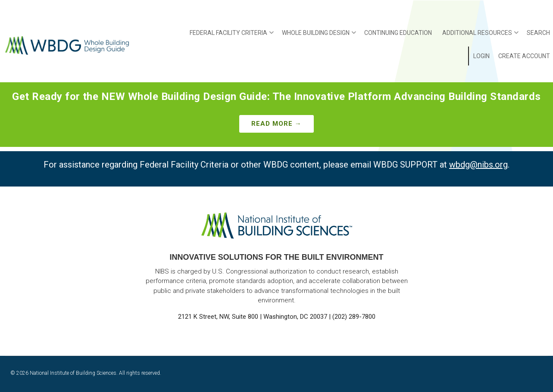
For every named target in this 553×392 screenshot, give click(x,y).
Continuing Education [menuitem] (398, 33)
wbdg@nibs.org (478, 165)
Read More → (276, 124)
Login (481, 56)
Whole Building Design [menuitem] (319, 36)
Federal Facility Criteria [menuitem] (232, 36)
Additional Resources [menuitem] (480, 36)
